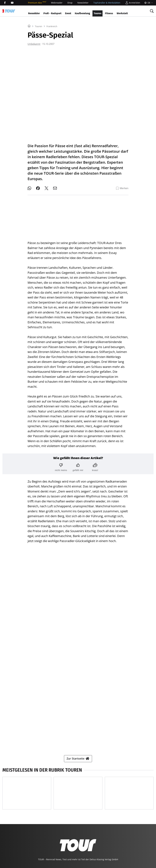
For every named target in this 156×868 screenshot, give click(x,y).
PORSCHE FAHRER (33, 846)
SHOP (5, 842)
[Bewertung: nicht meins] (61, 465)
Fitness (109, 13)
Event (68, 13)
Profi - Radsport (52, 13)
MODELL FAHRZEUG (131, 842)
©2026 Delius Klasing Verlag (17, 854)
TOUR (89, 842)
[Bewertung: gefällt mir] (78, 465)
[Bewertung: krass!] (95, 465)
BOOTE (43, 842)
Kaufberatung (82, 13)
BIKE (80, 842)
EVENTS (49, 846)
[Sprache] (148, 3)
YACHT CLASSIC (29, 842)
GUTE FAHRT (112, 842)
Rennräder (34, 13)
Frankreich (52, 64)
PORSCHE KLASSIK (12, 846)
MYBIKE (98, 842)
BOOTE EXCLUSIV (58, 842)
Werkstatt (122, 13)
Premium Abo (37, 3)
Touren (97, 13)
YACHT (14, 842)
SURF (73, 842)
